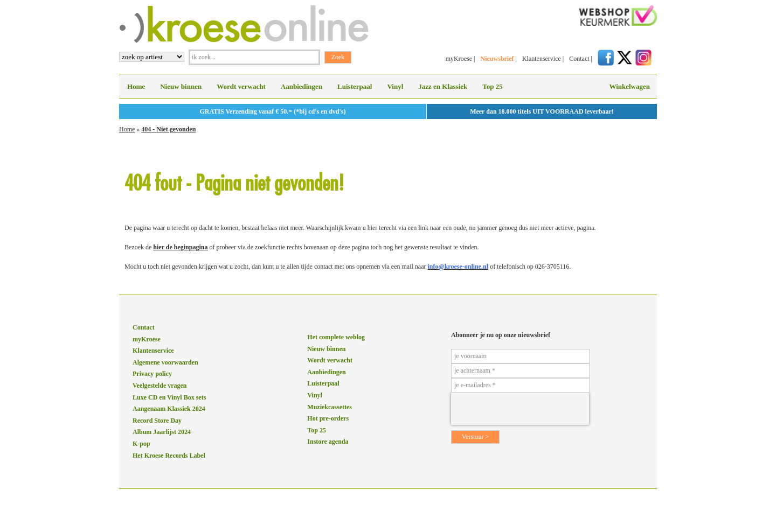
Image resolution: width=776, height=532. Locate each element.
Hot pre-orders (328, 418)
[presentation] (520, 409)
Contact (579, 59)
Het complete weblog (336, 337)
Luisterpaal (355, 86)
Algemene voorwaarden (165, 362)
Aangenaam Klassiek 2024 (169, 409)
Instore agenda (328, 442)
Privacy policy (152, 374)
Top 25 (492, 86)
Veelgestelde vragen (160, 386)
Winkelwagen (629, 86)
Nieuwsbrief (497, 59)
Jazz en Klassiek (443, 86)
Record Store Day (157, 421)
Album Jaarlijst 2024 (162, 432)
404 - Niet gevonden (168, 129)
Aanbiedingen (302, 86)
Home (136, 86)
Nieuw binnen (181, 86)
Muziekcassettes (330, 407)
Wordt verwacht (241, 86)
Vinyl (395, 86)
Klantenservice (542, 59)
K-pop (141, 444)
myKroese (459, 59)
